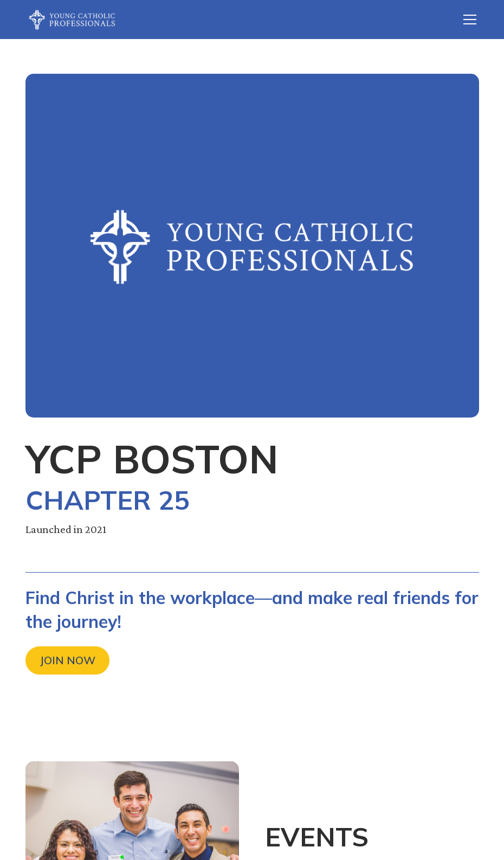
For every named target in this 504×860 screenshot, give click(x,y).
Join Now (67, 660)
